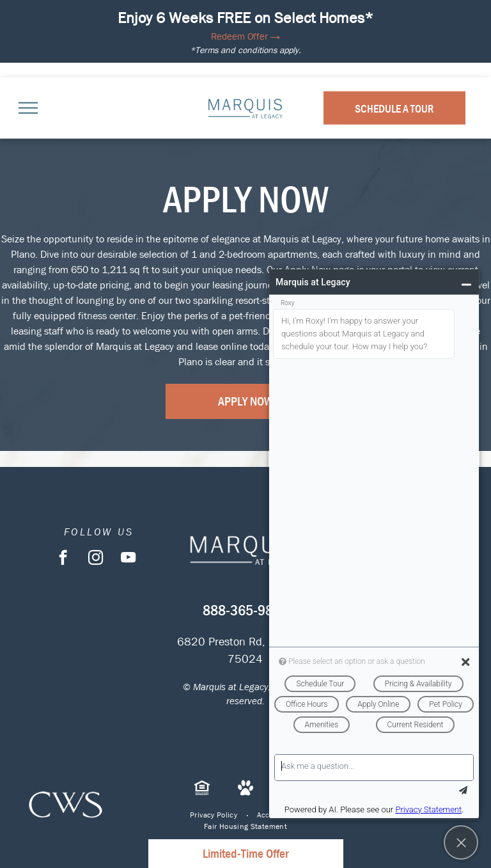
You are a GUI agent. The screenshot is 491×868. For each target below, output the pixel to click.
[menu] (28, 108)
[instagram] (96, 559)
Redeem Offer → (245, 36)
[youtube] (128, 559)
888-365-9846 (245, 610)
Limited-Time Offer (245, 854)
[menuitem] (214, 815)
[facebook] (63, 559)
